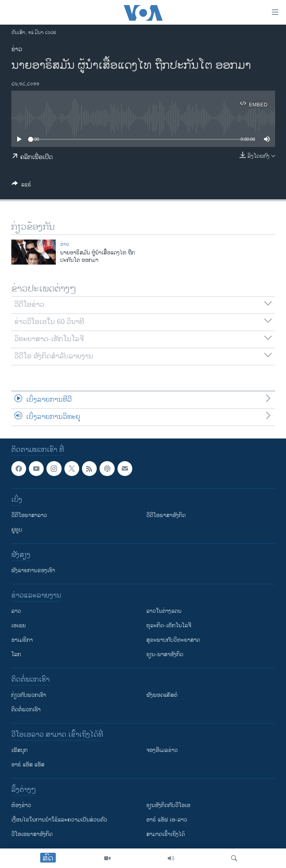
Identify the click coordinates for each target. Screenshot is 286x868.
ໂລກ (16, 654)
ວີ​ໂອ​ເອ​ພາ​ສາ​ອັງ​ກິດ (32, 834)
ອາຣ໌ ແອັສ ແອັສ (28, 765)
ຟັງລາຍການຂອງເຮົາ (33, 570)
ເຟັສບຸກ (20, 750)
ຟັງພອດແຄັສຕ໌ (162, 695)
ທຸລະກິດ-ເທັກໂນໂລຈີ (169, 625)
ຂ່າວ (17, 49)
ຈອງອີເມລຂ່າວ (162, 750)
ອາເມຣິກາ (22, 640)
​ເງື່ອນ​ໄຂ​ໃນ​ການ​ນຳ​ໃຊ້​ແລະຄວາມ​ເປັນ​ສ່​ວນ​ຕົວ (59, 820)
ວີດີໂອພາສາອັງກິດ (166, 515)
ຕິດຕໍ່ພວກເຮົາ (26, 710)
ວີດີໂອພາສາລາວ (29, 515)
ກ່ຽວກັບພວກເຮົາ (29, 695)
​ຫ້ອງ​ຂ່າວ (21, 805)
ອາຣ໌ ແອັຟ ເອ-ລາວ (167, 820)
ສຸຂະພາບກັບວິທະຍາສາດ (173, 640)
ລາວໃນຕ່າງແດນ (164, 611)
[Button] (21, 186)
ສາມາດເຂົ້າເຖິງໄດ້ (166, 834)
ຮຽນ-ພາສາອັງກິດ (165, 654)
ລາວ (16, 611)
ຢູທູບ (17, 530)
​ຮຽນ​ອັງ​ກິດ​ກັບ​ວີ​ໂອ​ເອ (168, 805)
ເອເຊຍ (19, 625)
